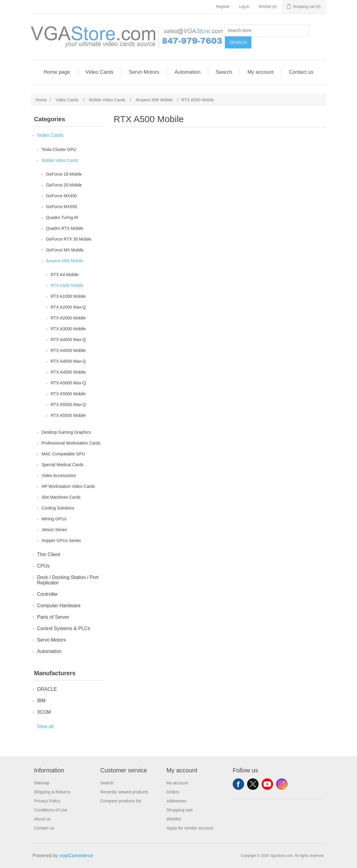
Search (238, 42)
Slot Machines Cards (61, 497)
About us (42, 819)
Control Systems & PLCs (64, 628)
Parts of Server (53, 617)
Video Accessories (59, 476)
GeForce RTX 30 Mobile (69, 239)
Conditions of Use (51, 810)
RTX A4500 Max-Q (68, 361)
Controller (47, 594)
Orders (173, 792)
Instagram (282, 784)
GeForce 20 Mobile (64, 185)
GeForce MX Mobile (65, 250)
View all (45, 726)
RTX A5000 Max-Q (68, 383)
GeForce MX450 (62, 196)
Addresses (176, 801)
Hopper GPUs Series (61, 540)
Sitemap (42, 783)
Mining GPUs (54, 519)
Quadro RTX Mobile (65, 228)
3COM (44, 712)
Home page (57, 72)
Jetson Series (54, 530)
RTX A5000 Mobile (68, 394)
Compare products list (121, 801)
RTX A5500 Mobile (68, 415)
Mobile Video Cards (60, 160)
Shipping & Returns (52, 792)
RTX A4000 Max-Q (68, 340)
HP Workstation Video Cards (68, 486)
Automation (188, 72)
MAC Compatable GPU (63, 454)
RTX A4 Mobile (65, 275)
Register (223, 7)
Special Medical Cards (62, 465)
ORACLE (47, 689)
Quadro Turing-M (62, 217)
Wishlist (174, 819)
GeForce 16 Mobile (64, 174)
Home (41, 100)
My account (261, 72)
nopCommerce (76, 856)
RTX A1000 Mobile (68, 296)
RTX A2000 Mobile (68, 318)
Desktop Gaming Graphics (66, 432)
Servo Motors (144, 72)
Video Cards (99, 72)
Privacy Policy (47, 801)
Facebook (238, 784)
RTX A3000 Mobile (68, 329)
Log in (244, 7)
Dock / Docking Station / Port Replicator (68, 580)
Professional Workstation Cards (71, 443)
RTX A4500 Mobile (68, 372)
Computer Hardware (59, 606)
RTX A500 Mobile (67, 285)
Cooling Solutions (58, 508)
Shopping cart (179, 810)
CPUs (43, 566)
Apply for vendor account (190, 828)
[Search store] (267, 30)
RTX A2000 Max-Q (68, 307)
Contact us (301, 72)
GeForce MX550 (62, 207)
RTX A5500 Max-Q (68, 405)
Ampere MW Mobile (65, 261)
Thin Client (48, 554)
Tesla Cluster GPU (59, 149)
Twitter (253, 784)
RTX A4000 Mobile (68, 350)
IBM (41, 701)
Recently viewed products (124, 792)
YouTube (267, 784)
